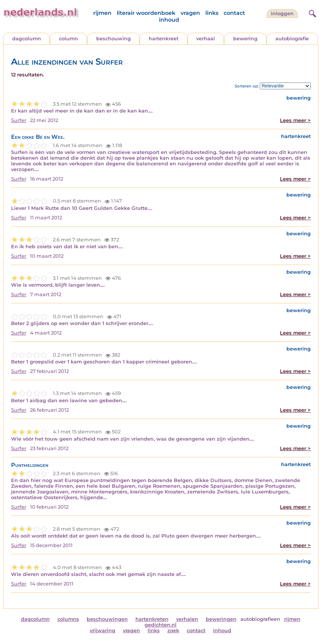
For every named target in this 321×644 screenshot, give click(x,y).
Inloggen (282, 13)
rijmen (102, 13)
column (68, 39)
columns (68, 619)
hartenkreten (152, 619)
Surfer (19, 120)
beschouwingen (107, 619)
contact (234, 13)
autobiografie (292, 39)
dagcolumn (27, 39)
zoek (173, 631)
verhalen (187, 619)
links (212, 13)
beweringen (221, 619)
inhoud (169, 20)
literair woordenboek (146, 13)
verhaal (206, 39)
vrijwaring (102, 631)
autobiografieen (260, 619)
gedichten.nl (160, 625)
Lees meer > (295, 120)
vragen (190, 13)
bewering (245, 39)
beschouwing (114, 39)
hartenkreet (164, 39)
